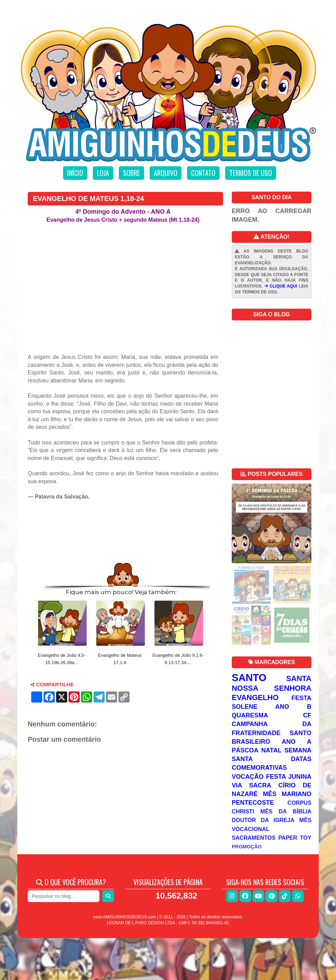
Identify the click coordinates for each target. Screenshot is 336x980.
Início (75, 173)
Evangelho (255, 698)
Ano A (297, 742)
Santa (299, 678)
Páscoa (245, 750)
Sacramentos (254, 838)
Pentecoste (253, 803)
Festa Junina (289, 777)
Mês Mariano (287, 794)
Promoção (247, 847)
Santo (249, 678)
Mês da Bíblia (286, 811)
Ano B (293, 707)
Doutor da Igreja (263, 820)
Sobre (131, 173)
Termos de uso (251, 173)
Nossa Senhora (272, 688)
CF (307, 715)
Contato (203, 173)
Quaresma (250, 715)
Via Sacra (251, 785)
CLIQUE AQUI (281, 286)
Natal (271, 750)
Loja (103, 173)
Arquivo (166, 173)
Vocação (248, 777)
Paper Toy (295, 838)
